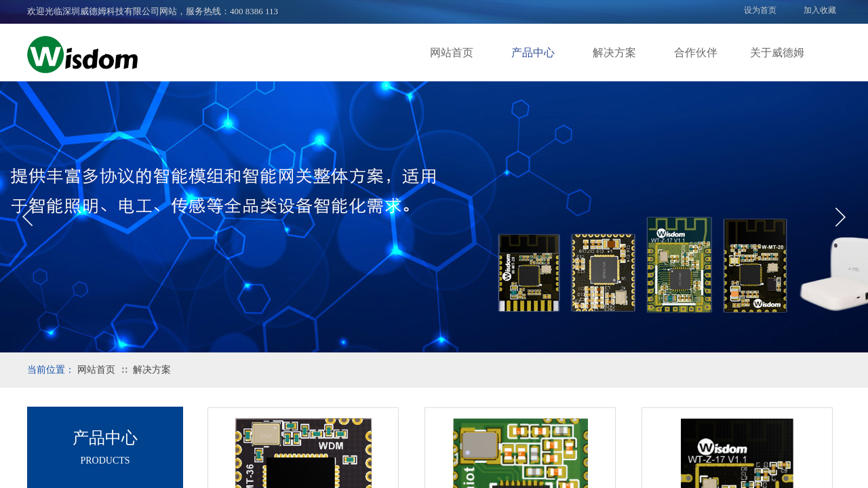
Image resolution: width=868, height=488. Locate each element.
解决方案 (614, 53)
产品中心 (533, 53)
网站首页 (452, 53)
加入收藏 (820, 10)
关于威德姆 (777, 53)
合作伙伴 (696, 53)
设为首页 (760, 10)
